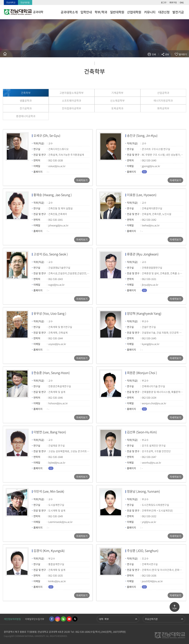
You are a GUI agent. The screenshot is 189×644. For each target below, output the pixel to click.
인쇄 (154, 54)
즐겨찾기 (183, 54)
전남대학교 (11, 2)
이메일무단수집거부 (35, 619)
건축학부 (26, 93)
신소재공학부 (117, 101)
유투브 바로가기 (69, 619)
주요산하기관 (151, 619)
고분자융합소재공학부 (72, 93)
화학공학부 (163, 108)
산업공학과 (163, 93)
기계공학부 (117, 93)
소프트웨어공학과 (72, 101)
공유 (167, 54)
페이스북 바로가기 (52, 619)
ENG (182, 2)
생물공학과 (26, 101)
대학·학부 (104, 619)
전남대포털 (25, 2)
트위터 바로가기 (75, 619)
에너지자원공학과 (163, 101)
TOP (175, 609)
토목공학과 (117, 108)
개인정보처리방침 (12, 619)
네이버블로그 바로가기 (63, 619)
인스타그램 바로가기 (58, 619)
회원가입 (173, 2)
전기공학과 (26, 108)
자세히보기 (82, 180)
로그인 (164, 2)
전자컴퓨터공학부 (72, 108)
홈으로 (5, 54)
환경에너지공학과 (26, 116)
